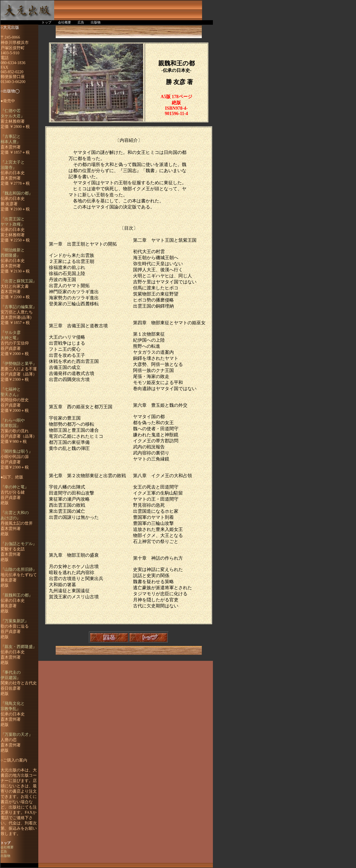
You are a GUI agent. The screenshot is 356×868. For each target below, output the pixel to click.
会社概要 (64, 22)
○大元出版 (10, 27)
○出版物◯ (10, 91)
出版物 (96, 22)
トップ (46, 22)
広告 (81, 22)
